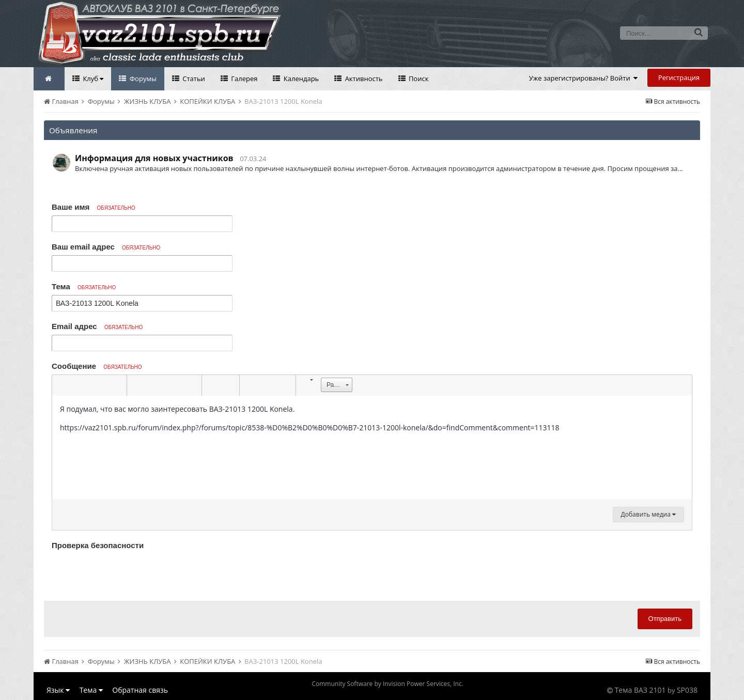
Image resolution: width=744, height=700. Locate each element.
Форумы (142, 79)
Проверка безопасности (98, 545)
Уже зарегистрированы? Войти (584, 78)
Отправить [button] (665, 619)
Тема (84, 286)
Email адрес (97, 326)
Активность (363, 79)
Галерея (244, 79)
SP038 (687, 690)
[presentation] (130, 573)
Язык (58, 690)
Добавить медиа (648, 514)
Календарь (300, 79)
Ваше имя (94, 207)
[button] (61, 385)
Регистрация (679, 77)
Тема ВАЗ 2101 (640, 690)
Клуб (92, 79)
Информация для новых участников (154, 158)
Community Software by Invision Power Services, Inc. (387, 684)
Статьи (193, 79)
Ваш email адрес (106, 247)
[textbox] (372, 447)
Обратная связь (140, 690)
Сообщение (97, 366)
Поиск (418, 79)
